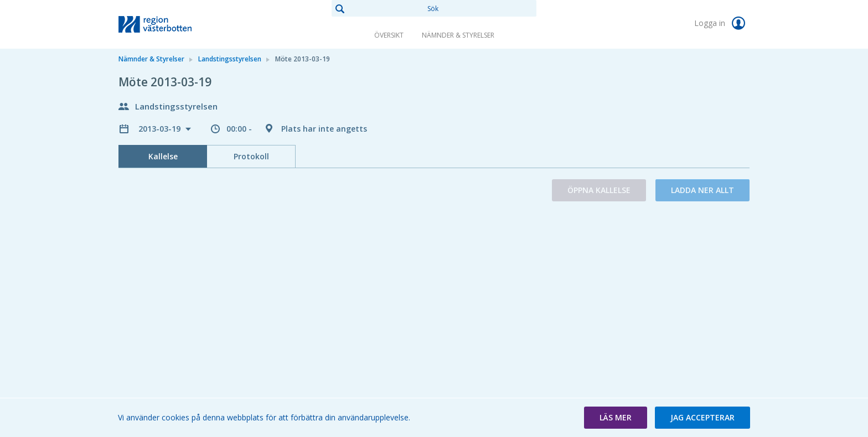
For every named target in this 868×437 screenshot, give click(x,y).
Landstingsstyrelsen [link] (230, 59)
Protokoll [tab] (251, 156)
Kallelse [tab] (163, 156)
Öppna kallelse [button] (599, 190)
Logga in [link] (722, 23)
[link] (174, 24)
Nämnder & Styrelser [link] (458, 35)
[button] (616, 418)
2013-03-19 (161, 129)
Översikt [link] (389, 35)
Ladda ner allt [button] (702, 190)
